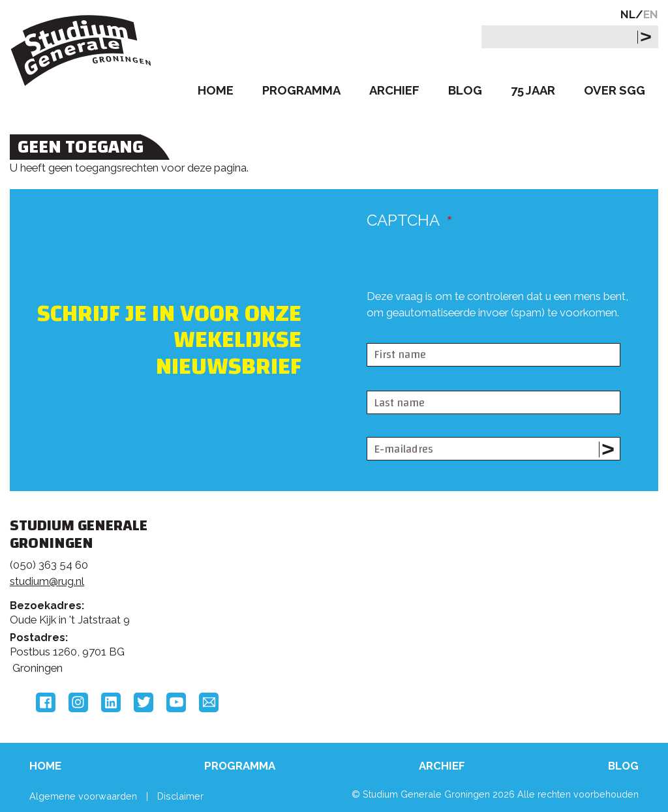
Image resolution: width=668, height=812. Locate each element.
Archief (394, 90)
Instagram (78, 702)
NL (628, 14)
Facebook (46, 702)
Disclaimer (180, 796)
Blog (465, 90)
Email (209, 702)
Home (216, 90)
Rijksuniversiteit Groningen (524, 579)
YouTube (176, 702)
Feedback (326, 583)
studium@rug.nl (47, 581)
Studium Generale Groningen (82, 51)
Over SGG (615, 90)
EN (651, 14)
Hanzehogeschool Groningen (524, 624)
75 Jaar (533, 90)
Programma (301, 90)
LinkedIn (111, 702)
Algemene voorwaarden (83, 796)
